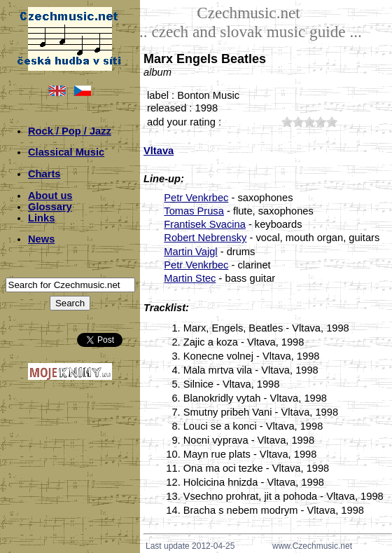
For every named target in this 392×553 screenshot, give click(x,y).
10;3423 (287, 122)
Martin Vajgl (190, 252)
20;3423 (298, 122)
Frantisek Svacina (204, 224)
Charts (44, 174)
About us (50, 196)
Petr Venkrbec (196, 198)
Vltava (159, 151)
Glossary (50, 207)
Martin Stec (190, 278)
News (41, 239)
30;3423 (309, 122)
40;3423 (321, 122)
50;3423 (332, 122)
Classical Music (66, 152)
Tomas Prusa (194, 211)
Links (41, 218)
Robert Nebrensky (205, 238)
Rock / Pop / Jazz (70, 131)
